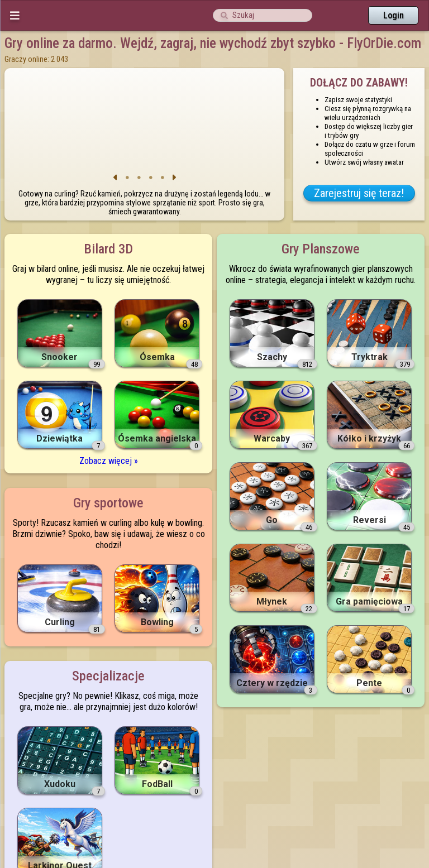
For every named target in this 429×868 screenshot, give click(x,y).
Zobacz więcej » (109, 461)
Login (394, 15)
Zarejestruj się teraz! (359, 193)
